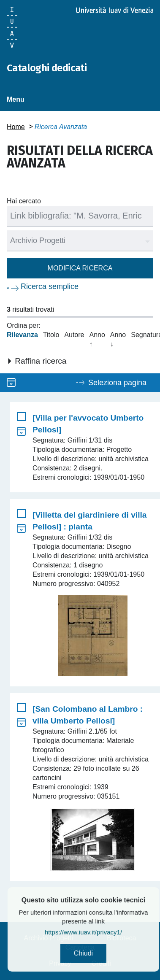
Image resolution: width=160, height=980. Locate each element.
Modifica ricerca (80, 268)
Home (16, 127)
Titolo (51, 335)
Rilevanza (22, 335)
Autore (74, 335)
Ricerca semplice (50, 286)
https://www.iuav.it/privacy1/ (102, 932)
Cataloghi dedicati (47, 68)
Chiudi (102, 953)
